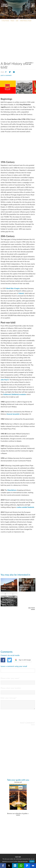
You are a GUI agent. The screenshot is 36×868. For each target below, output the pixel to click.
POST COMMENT (27, 725)
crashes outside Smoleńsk (25, 507)
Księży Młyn (7, 587)
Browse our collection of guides (17, 815)
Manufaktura (12, 490)
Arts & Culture (24, 590)
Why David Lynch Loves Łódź (27, 586)
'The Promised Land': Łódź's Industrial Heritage (7, 601)
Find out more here (23, 861)
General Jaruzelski (13, 414)
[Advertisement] (18, 41)
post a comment (6, 75)
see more (32, 608)
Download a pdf (18, 784)
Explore (18, 857)
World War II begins (13, 288)
